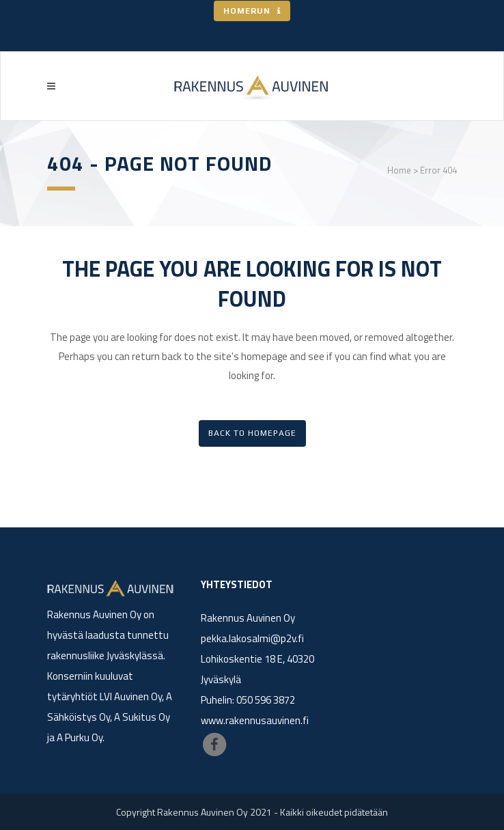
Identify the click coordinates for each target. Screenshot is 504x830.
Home (399, 170)
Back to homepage (252, 433)
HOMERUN (252, 11)
